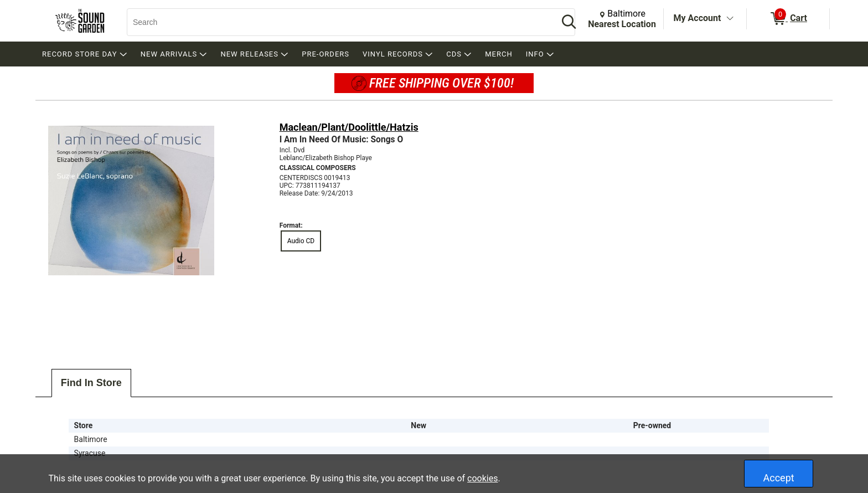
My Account (697, 18)
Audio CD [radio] (301, 241)
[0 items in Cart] (788, 19)
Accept (779, 478)
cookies (482, 478)
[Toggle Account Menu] (730, 19)
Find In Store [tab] (91, 383)
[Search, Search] (337, 22)
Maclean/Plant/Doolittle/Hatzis (349, 127)
